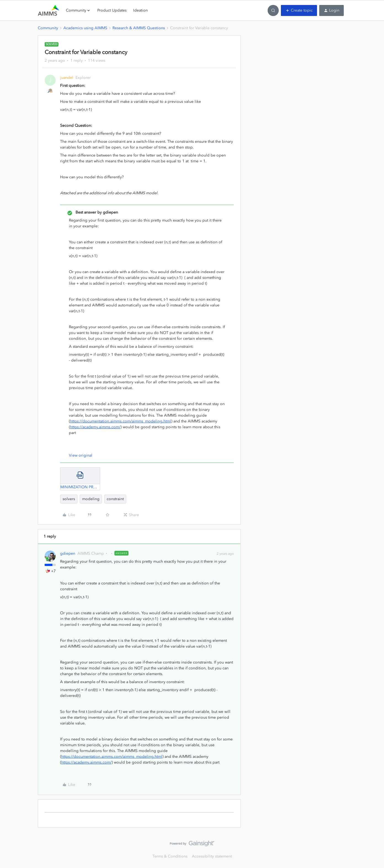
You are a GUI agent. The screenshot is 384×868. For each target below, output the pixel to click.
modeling (91, 499)
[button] (299, 10)
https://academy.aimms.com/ (95, 427)
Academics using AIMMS (85, 28)
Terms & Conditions (170, 856)
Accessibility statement (212, 856)
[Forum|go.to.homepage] (49, 10)
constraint (115, 499)
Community (48, 28)
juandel (67, 78)
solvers (69, 499)
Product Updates (112, 10)
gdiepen (68, 553)
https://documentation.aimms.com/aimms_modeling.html (121, 421)
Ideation (140, 10)
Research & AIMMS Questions (139, 28)
